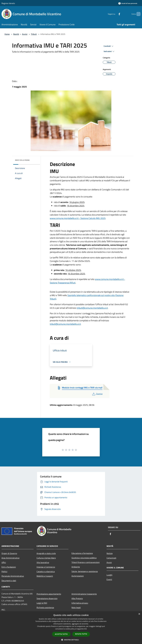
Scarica (97, 394)
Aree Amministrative (10, 558)
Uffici (4, 562)
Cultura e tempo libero (46, 558)
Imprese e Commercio (46, 567)
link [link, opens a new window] (85, 629)
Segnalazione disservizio (47, 598)
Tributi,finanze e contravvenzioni (86, 562)
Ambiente (76, 567)
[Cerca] (137, 14)
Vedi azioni (109, 51)
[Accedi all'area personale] (128, 3)
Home (7, 34)
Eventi (109, 579)
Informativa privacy (80, 603)
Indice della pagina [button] (22, 160)
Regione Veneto (8, 3)
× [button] (139, 614)
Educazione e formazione (82, 553)
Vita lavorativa (43, 562)
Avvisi (25, 34)
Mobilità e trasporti (45, 576)
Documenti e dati (9, 581)
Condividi (109, 46)
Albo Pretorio (77, 598)
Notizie (110, 553)
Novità (16, 34)
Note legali (76, 607)
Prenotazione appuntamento (49, 594)
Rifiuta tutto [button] (81, 634)
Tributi (34, 34)
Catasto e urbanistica (46, 571)
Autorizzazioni (78, 576)
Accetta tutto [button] (61, 634)
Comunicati (111, 558)
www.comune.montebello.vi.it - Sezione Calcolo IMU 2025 (78, 218)
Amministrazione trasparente (84, 594)
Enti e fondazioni (9, 567)
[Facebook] (115, 14)
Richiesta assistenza (45, 607)
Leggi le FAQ (42, 603)
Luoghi (109, 575)
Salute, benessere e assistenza (85, 571)
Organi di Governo (9, 553)
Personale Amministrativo (13, 576)
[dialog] (71, 628)
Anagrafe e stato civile (46, 553)
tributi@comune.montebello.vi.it (92, 308)
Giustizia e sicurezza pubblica (84, 558)
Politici (4, 571)
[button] (71, 640)
